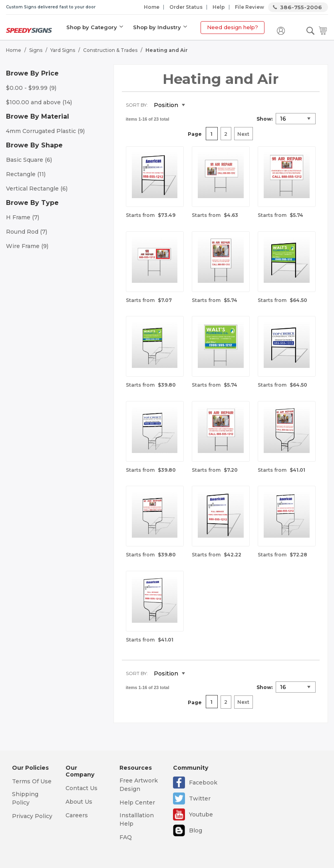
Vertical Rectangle (37, 189)
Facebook (203, 783)
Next (243, 134)
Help (219, 7)
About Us (79, 802)
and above (39, 102)
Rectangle (26, 174)
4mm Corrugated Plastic (45, 131)
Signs (36, 50)
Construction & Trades (110, 50)
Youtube (201, 814)
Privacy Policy (32, 816)
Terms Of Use (32, 781)
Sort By (136, 105)
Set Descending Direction (197, 105)
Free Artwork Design (139, 785)
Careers (77, 815)
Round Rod (27, 232)
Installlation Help (137, 819)
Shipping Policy (25, 798)
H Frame (23, 217)
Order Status (186, 7)
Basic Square (29, 160)
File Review (250, 7)
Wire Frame (27, 246)
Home (152, 7)
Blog (196, 830)
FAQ (126, 837)
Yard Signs (63, 50)
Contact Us (82, 788)
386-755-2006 (301, 7)
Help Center (137, 802)
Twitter (200, 798)
